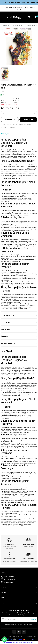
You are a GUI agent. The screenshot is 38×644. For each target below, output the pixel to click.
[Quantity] (19, 113)
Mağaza (20, 625)
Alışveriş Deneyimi (8, 343)
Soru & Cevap (6, 329)
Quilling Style (16, 98)
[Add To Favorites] (3, 124)
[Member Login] (33, 17)
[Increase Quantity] (36, 113)
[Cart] (36, 17)
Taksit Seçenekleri (8, 315)
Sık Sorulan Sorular (11, 625)
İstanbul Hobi (16, 100)
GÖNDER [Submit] (33, 619)
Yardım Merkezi (28, 625)
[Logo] (14, 17)
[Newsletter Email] (19, 619)
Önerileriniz (5, 336)
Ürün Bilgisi (5, 134)
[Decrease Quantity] (2, 113)
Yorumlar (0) (5, 322)
